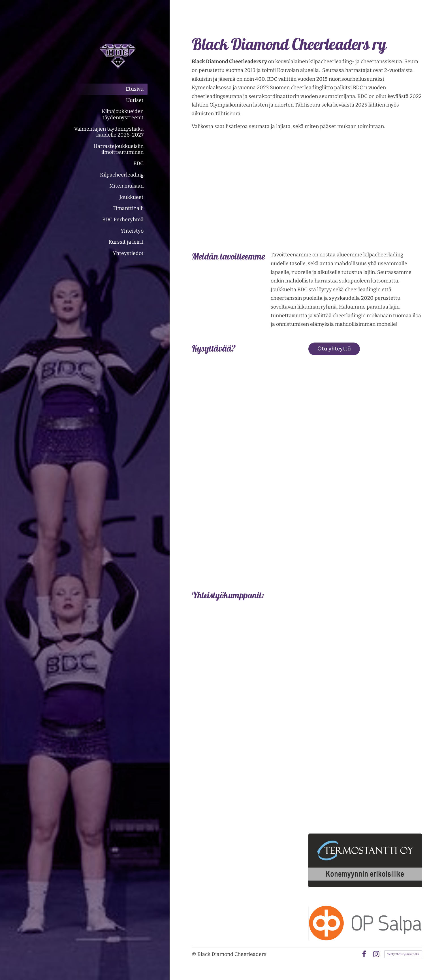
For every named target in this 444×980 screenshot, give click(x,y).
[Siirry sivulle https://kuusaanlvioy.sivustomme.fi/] (365, 687)
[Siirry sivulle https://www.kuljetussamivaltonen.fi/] (365, 798)
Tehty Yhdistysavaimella (403, 954)
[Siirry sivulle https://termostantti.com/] (365, 861)
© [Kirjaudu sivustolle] (195, 954)
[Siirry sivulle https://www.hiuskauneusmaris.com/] (365, 754)
